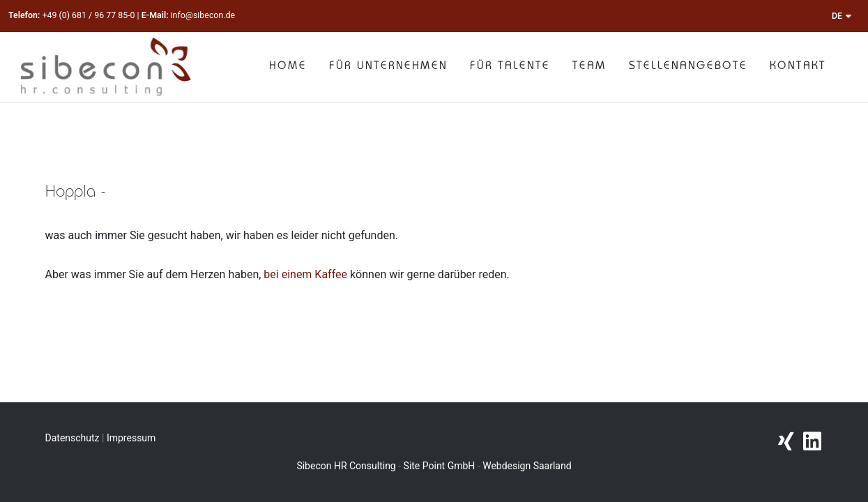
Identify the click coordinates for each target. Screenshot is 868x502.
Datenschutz (73, 438)
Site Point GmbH (440, 466)
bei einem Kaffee (305, 274)
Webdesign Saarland (527, 466)
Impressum (131, 438)
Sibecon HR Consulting (346, 466)
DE (842, 16)
